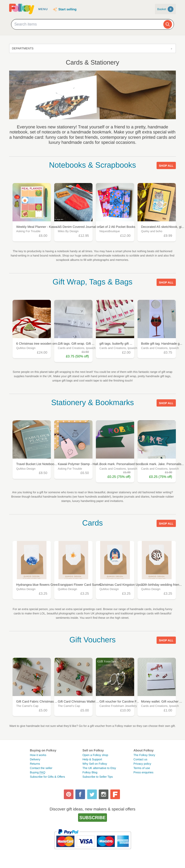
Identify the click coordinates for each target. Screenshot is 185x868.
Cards (92, 523)
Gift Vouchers (92, 640)
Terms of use (142, 768)
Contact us (140, 759)
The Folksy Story (144, 755)
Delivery (35, 759)
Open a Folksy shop (95, 755)
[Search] (168, 24)
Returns (35, 764)
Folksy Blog (90, 772)
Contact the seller (41, 768)
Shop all (166, 166)
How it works (38, 755)
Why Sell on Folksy (95, 764)
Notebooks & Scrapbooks (92, 165)
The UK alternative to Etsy (99, 768)
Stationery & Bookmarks (92, 402)
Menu (43, 9)
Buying (38, 772)
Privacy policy (142, 764)
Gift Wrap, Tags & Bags (92, 282)
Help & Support (92, 759)
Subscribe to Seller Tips (98, 777)
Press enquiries (143, 772)
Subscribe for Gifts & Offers (47, 777)
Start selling (67, 9)
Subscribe (93, 818)
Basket (165, 9)
